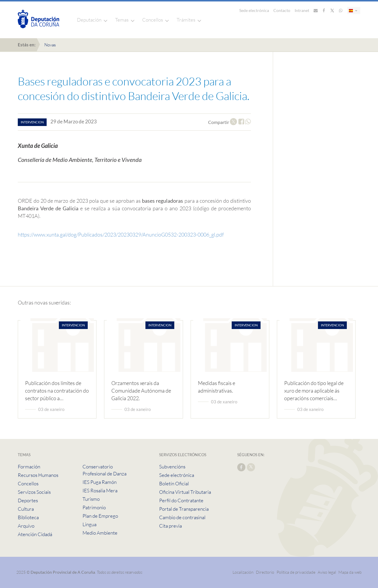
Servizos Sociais (34, 492)
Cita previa (170, 526)
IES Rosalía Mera (100, 490)
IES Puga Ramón (100, 482)
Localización (243, 572)
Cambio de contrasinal (182, 517)
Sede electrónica (254, 10)
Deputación (89, 20)
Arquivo (26, 526)
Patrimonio (94, 507)
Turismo (91, 499)
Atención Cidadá (35, 534)
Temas (122, 20)
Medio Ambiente (100, 533)
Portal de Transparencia (184, 509)
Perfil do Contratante (181, 500)
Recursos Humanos (38, 475)
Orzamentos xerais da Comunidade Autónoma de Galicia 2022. (141, 391)
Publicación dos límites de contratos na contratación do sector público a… (57, 391)
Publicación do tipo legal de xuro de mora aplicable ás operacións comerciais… (314, 391)
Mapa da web (350, 572)
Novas (50, 45)
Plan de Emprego (100, 516)
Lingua (89, 524)
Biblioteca (28, 517)
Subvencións (172, 467)
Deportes (28, 500)
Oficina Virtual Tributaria (185, 492)
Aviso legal (327, 572)
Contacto (282, 10)
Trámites (186, 20)
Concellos (153, 20)
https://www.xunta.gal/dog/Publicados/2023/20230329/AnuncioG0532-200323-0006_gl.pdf (121, 235)
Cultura (26, 509)
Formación (29, 467)
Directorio (265, 572)
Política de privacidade (296, 572)
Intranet (302, 10)
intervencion (32, 122)
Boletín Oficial (174, 483)
